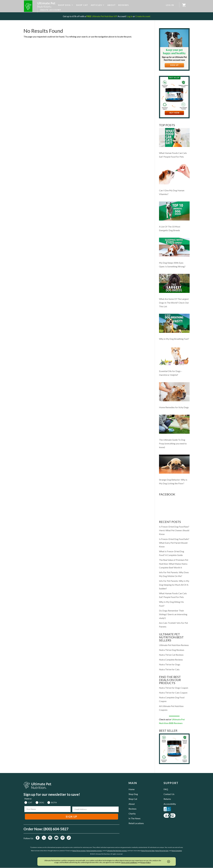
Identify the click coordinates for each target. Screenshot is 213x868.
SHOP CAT (82, 5)
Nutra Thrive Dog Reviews (172, 650)
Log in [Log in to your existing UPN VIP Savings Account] (130, 16)
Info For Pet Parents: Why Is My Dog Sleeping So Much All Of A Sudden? (174, 585)
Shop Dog (133, 794)
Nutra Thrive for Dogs (170, 664)
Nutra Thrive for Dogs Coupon (174, 688)
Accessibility (170, 804)
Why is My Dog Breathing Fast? (174, 339)
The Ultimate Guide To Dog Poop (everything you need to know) (173, 443)
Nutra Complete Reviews (171, 660)
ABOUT (112, 5)
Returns (167, 799)
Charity (132, 814)
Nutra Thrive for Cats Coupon (173, 693)
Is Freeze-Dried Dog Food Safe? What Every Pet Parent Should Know (174, 543)
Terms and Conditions (129, 862)
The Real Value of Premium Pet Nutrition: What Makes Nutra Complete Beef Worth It (174, 564)
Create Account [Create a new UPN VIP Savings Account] (143, 16)
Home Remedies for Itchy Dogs (174, 407)
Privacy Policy (146, 862)
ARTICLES (96, 5)
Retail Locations (136, 823)
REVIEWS (123, 5)
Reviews (133, 809)
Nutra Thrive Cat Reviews (171, 655)
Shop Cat (133, 799)
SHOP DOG (64, 5)
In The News (135, 818)
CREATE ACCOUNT (51, 10)
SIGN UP (71, 817)
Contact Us (169, 794)
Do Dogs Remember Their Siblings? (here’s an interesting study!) (173, 614)
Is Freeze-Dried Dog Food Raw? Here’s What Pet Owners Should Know (174, 530)
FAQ (166, 789)
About (132, 804)
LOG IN (170, 5)
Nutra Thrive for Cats (169, 669)
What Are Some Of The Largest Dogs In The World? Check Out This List (174, 303)
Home (132, 789)
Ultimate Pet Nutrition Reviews (174, 645)
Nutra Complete (177, 851)
